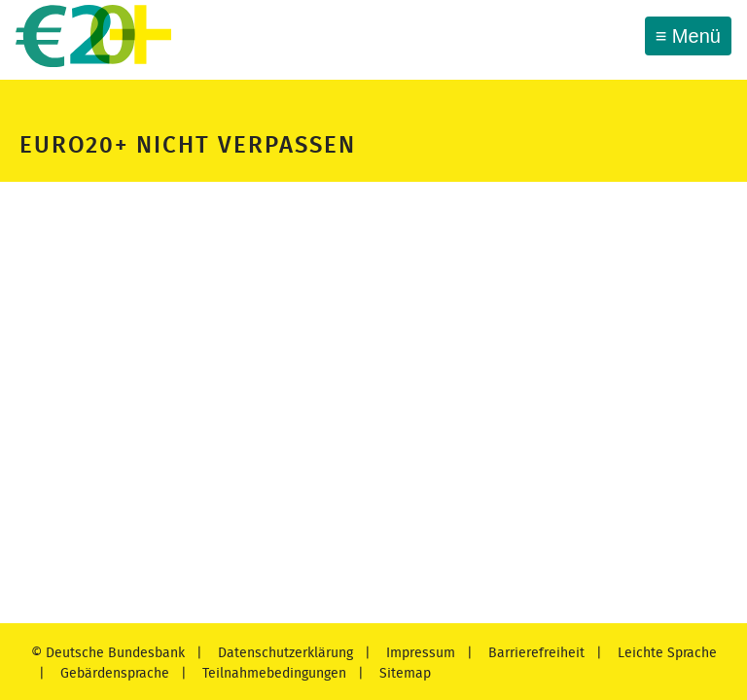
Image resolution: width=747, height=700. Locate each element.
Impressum (419, 653)
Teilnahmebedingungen (272, 673)
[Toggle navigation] (688, 36)
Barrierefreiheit (534, 653)
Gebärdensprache (113, 673)
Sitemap (403, 673)
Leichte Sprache (665, 653)
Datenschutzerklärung (284, 653)
